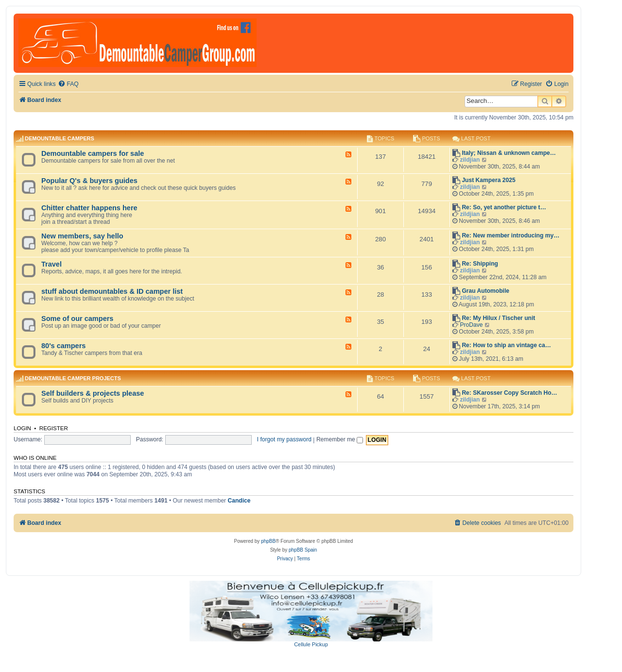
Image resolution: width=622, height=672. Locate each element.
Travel (52, 264)
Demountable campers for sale (93, 153)
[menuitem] (68, 84)
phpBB (268, 541)
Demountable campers (60, 138)
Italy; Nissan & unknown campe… (509, 153)
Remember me (340, 439)
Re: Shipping (480, 264)
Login (22, 428)
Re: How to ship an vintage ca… (506, 345)
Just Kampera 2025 (488, 180)
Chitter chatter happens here (89, 208)
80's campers (63, 346)
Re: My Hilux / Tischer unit (498, 318)
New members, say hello (82, 236)
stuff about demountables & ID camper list (112, 291)
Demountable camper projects (73, 378)
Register (54, 428)
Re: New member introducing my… (510, 235)
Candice (239, 501)
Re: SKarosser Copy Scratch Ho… (509, 393)
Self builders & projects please (93, 393)
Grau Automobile (485, 291)
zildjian (470, 160)
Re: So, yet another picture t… (504, 207)
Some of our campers (77, 319)
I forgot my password (284, 439)
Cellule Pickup (311, 644)
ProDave (471, 325)
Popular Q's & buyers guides (89, 181)
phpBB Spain (303, 550)
